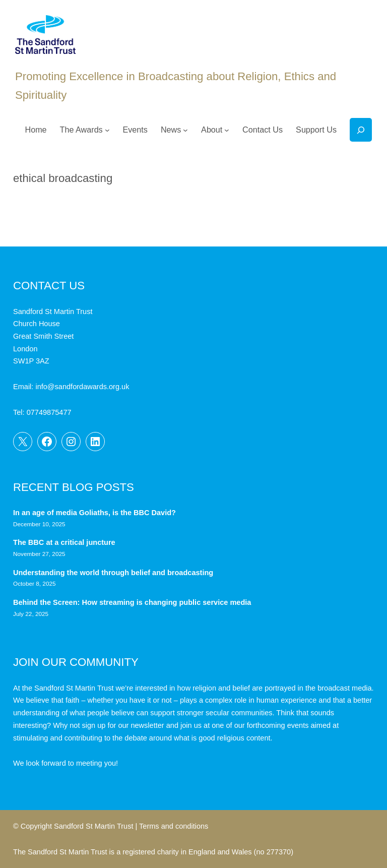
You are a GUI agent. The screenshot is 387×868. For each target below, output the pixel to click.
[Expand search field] (361, 130)
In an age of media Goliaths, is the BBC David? (95, 513)
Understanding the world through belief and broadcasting (113, 573)
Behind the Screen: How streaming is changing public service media (132, 602)
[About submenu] (227, 130)
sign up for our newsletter (123, 725)
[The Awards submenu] (107, 130)
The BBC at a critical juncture (64, 542)
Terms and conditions (174, 826)
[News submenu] (185, 130)
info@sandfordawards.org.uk (82, 387)
